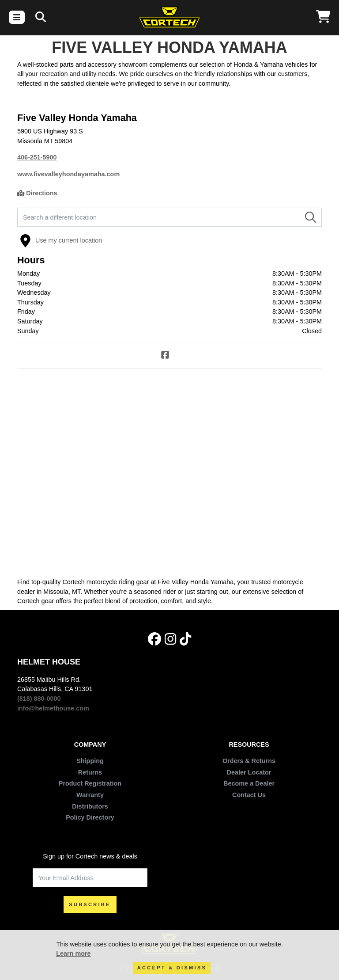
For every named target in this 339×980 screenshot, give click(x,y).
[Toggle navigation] (17, 17)
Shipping (90, 761)
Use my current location (61, 241)
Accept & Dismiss (172, 968)
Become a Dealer (249, 783)
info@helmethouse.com (53, 708)
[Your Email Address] (90, 878)
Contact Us (249, 795)
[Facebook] (169, 356)
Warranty (90, 795)
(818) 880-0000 (39, 699)
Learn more (73, 953)
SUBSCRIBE (90, 904)
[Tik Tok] (185, 639)
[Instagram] (170, 639)
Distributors (90, 806)
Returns (90, 772)
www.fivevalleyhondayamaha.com (68, 174)
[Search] (41, 17)
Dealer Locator (249, 772)
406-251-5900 (37, 157)
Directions (37, 193)
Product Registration (90, 783)
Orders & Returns (249, 761)
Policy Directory (90, 817)
